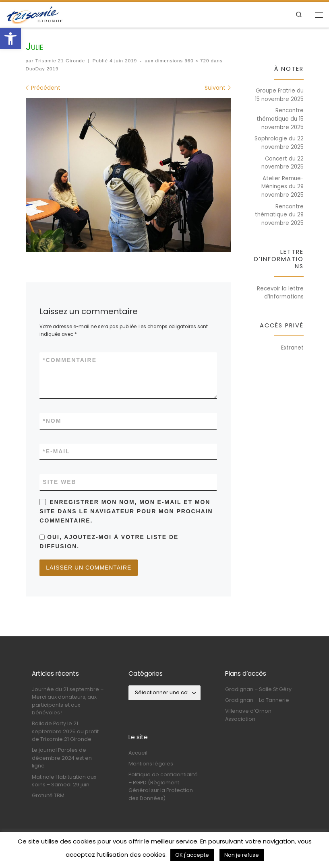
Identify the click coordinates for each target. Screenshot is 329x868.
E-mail (56, 451)
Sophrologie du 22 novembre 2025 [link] (279, 143)
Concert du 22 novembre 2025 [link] (282, 163)
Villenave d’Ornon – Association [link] (250, 714)
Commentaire (70, 360)
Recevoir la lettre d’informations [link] (280, 293)
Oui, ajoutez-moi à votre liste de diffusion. (109, 542)
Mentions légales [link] (151, 763)
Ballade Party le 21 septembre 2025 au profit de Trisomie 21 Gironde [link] (65, 731)
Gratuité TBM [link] (48, 795)
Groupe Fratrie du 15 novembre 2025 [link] (279, 95)
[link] (10, 39)
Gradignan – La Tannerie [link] (257, 699)
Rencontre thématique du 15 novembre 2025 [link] (280, 119)
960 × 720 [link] (196, 61)
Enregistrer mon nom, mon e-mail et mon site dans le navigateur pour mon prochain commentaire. (126, 511)
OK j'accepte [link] (192, 855)
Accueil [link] (138, 752)
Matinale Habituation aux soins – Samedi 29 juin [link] (64, 780)
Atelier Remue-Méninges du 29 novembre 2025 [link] (282, 187)
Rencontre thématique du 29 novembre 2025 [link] (279, 215)
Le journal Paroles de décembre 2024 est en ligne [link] (62, 757)
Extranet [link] (292, 348)
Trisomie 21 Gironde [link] (60, 61)
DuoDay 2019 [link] (42, 69)
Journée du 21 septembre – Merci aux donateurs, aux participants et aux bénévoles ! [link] (68, 700)
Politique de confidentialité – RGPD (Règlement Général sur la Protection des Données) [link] (163, 786)
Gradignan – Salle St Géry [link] (258, 688)
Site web (59, 482)
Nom (52, 421)
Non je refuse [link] (242, 855)
